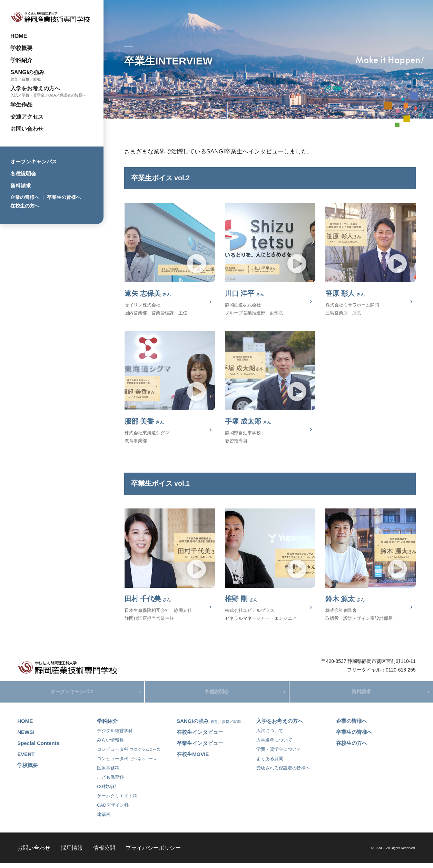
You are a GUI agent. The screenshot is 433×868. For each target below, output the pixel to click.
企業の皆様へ (25, 197)
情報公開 (104, 852)
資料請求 (21, 186)
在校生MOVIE (193, 759)
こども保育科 (110, 782)
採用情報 (72, 852)
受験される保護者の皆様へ (283, 772)
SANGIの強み (27, 72)
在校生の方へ (25, 206)
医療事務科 (108, 772)
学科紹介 (21, 60)
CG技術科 (107, 791)
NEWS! (26, 736)
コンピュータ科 (129, 754)
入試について (270, 735)
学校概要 (21, 48)
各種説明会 (23, 174)
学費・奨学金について (279, 754)
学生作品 (21, 104)
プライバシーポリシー (153, 852)
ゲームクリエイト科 (117, 800)
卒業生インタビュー (200, 748)
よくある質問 (270, 763)
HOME (19, 36)
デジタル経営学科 (115, 735)
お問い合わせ (27, 129)
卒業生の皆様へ (64, 197)
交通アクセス (27, 117)
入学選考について (274, 744)
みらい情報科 (110, 744)
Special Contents (38, 748)
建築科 (104, 819)
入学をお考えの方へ (35, 88)
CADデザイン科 (113, 810)
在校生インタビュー (200, 736)
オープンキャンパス (34, 162)
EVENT (26, 759)
